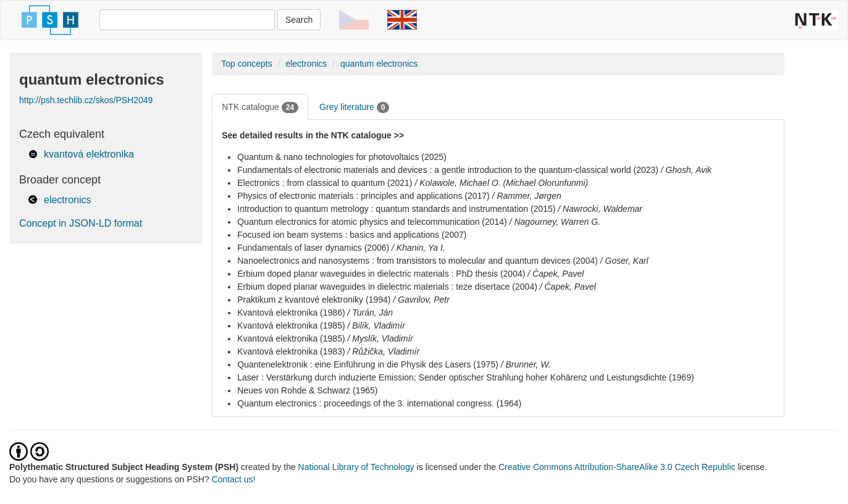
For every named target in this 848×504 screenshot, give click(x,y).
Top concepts (247, 64)
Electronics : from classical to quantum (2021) (325, 183)
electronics (67, 200)
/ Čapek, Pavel (556, 274)
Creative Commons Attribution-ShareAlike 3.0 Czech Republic (618, 467)
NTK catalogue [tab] (260, 107)
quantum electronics (379, 64)
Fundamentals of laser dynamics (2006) (313, 248)
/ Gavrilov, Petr (421, 300)
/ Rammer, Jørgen (527, 196)
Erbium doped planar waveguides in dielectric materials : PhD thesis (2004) (381, 274)
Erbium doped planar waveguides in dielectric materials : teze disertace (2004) (387, 287)
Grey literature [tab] (354, 107)
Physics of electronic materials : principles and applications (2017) (363, 196)
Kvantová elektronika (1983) (291, 351)
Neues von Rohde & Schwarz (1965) (307, 390)
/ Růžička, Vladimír (383, 351)
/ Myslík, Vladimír (380, 338)
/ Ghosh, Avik (686, 170)
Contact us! (234, 479)
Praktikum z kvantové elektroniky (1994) (314, 300)
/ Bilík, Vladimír (376, 325)
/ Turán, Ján (370, 313)
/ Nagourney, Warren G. (555, 222)
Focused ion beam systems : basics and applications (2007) (352, 235)
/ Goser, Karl (624, 261)
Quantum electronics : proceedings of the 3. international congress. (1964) (379, 403)
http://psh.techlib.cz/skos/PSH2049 (86, 100)
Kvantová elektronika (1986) (291, 313)
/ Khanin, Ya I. (418, 248)
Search (299, 20)
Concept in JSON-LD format (81, 223)
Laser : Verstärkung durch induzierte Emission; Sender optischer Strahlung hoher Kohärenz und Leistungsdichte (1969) (465, 377)
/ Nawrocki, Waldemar (600, 209)
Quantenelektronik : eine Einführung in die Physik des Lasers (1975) (368, 364)
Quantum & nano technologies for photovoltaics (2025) (342, 157)
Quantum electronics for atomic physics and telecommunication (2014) (372, 222)
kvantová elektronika (89, 154)
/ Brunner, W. (526, 364)
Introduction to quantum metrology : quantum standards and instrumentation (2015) (396, 209)
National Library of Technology (356, 467)
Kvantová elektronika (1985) (291, 325)
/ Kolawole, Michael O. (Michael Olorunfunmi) (501, 183)
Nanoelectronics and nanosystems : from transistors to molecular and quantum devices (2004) (418, 261)
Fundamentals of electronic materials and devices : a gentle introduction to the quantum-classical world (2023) (448, 170)
